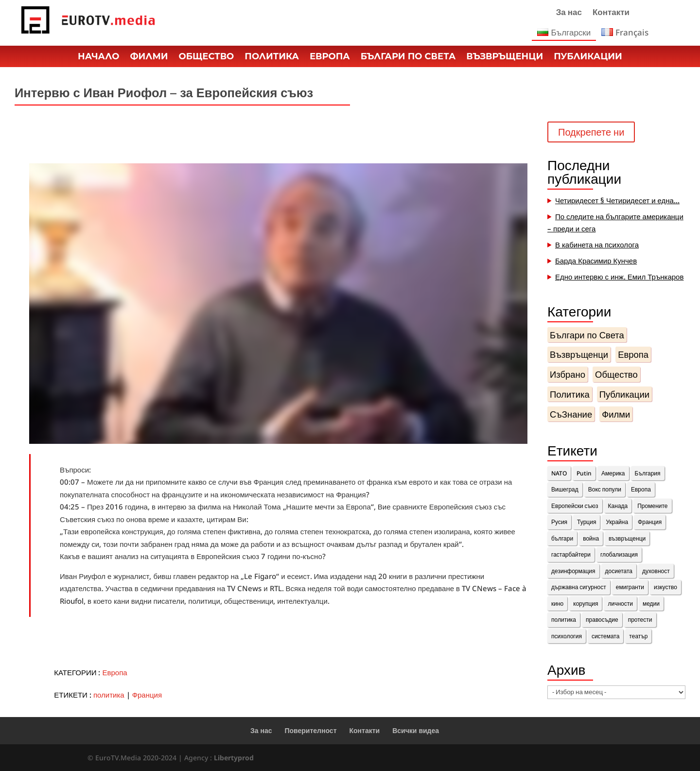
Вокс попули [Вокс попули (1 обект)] (605, 489)
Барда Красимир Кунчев (596, 261)
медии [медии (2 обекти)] (651, 604)
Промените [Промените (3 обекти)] (652, 506)
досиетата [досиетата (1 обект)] (619, 571)
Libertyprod (234, 758)
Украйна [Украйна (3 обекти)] (617, 522)
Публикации (588, 57)
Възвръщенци (505, 57)
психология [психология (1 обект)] (567, 636)
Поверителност (311, 730)
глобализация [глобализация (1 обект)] (619, 554)
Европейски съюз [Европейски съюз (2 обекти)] (575, 506)
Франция (147, 695)
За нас (569, 13)
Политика (272, 57)
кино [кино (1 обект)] (557, 604)
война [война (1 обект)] (591, 538)
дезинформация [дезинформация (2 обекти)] (573, 571)
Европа (330, 57)
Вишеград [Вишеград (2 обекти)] (565, 489)
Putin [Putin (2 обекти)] (584, 473)
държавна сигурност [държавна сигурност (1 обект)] (579, 587)
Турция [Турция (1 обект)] (586, 522)
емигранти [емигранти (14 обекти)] (630, 587)
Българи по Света (408, 57)
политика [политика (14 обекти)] (564, 620)
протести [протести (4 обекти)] (640, 620)
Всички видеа (416, 730)
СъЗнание (571, 414)
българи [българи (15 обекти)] (562, 538)
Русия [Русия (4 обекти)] (559, 522)
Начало (98, 57)
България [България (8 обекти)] (648, 473)
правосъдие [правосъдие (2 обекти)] (602, 620)
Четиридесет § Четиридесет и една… (617, 200)
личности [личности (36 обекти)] (620, 604)
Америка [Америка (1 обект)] (613, 473)
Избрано (568, 374)
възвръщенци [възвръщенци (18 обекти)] (627, 538)
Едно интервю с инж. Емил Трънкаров (620, 277)
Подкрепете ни (591, 132)
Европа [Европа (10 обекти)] (641, 489)
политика (109, 695)
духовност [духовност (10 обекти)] (656, 571)
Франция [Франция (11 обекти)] (650, 522)
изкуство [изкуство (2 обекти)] (665, 587)
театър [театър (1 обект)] (638, 636)
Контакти (611, 13)
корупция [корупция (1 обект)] (586, 604)
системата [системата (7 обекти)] (605, 636)
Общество (207, 57)
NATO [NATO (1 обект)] (559, 473)
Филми (149, 57)
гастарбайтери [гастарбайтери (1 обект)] (571, 554)
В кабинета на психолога (597, 245)
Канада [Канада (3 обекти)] (618, 506)
